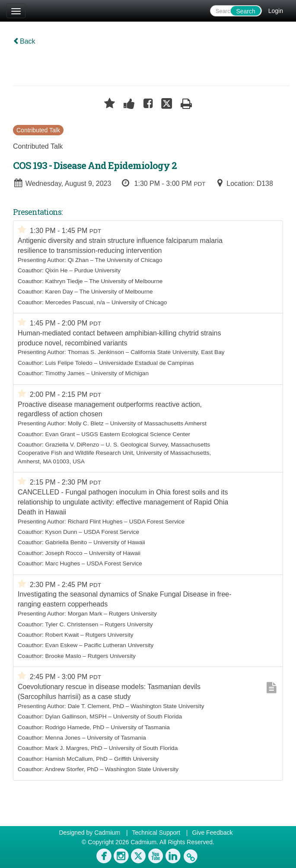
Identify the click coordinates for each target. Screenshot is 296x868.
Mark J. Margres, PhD (73, 748)
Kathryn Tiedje (64, 281)
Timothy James (65, 373)
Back (24, 41)
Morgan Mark (85, 614)
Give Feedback (212, 833)
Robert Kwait (62, 635)
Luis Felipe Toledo (68, 363)
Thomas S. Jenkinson (96, 352)
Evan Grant (60, 434)
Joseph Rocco (64, 553)
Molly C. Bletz (86, 423)
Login (276, 11)
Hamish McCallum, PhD (76, 759)
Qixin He (56, 270)
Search (245, 11)
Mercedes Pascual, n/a (75, 302)
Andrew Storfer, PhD (72, 769)
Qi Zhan (78, 260)
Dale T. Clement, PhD (96, 706)
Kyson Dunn (61, 532)
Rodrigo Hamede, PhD (75, 727)
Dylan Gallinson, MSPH (76, 716)
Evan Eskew (61, 645)
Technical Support (156, 833)
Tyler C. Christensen (72, 624)
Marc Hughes (62, 563)
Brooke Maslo (63, 656)
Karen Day (59, 292)
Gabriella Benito (66, 542)
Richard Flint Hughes (95, 522)
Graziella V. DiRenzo (72, 445)
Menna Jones (63, 738)
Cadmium (107, 833)
